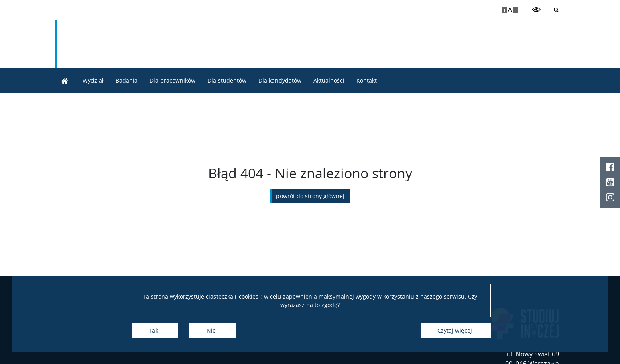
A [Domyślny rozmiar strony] (510, 9)
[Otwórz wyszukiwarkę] (553, 10)
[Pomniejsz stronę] (516, 10)
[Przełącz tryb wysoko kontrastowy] (536, 10)
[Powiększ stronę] (505, 10)
